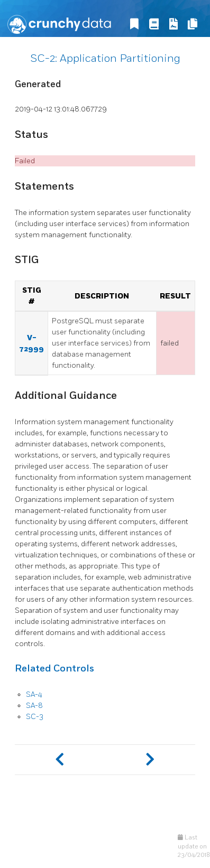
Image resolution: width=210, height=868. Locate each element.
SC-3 (35, 717)
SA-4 (34, 694)
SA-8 (34, 706)
